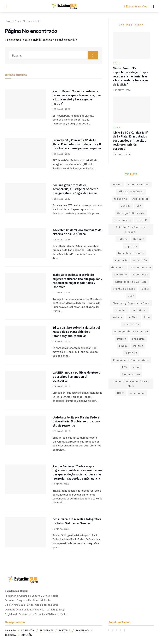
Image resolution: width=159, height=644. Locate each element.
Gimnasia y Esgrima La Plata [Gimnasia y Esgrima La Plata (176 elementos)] (131, 303)
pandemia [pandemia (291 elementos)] (138, 339)
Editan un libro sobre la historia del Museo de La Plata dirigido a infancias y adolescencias (76, 332)
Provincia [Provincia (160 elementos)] (131, 353)
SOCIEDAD (82, 630)
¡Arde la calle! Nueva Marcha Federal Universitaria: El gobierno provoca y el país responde (76, 422)
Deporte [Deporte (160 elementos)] (139, 239)
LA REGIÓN (28, 630)
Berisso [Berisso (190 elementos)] (126, 206)
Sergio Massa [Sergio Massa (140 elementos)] (131, 374)
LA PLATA (10, 630)
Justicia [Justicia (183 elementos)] (117, 317)
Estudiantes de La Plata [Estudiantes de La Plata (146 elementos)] (131, 282)
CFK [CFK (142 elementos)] (139, 206)
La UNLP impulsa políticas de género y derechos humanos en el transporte (77, 377)
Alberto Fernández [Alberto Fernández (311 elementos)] (131, 191)
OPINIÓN (27, 635)
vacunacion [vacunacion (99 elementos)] (137, 393)
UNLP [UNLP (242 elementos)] (121, 393)
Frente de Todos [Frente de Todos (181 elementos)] (124, 289)
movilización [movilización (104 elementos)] (131, 324)
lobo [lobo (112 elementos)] (147, 317)
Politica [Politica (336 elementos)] (138, 346)
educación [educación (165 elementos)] (140, 260)
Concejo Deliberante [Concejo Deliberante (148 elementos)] (131, 213)
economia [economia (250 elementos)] (121, 260)
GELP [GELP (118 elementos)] (131, 296)
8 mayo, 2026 (61, 484)
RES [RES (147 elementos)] (125, 367)
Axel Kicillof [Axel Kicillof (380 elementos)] (140, 199)
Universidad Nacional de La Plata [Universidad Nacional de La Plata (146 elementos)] (131, 384)
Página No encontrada (28, 21)
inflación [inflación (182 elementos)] (121, 310)
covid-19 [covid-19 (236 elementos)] (142, 220)
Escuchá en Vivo (136, 6)
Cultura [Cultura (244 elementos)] (123, 239)
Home (8, 21)
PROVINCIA (47, 630)
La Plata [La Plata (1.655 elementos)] (133, 317)
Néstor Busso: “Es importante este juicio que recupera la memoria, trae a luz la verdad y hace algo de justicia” (131, 77)
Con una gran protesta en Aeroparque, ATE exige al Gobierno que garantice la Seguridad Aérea (75, 189)
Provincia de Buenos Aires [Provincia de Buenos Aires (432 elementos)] (131, 360)
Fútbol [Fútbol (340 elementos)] (145, 289)
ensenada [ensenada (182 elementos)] (120, 274)
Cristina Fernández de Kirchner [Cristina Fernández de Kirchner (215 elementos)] (131, 229)
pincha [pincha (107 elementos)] (123, 346)
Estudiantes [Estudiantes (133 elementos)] (140, 274)
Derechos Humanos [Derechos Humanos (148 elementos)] (131, 253)
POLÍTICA (65, 630)
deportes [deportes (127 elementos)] (131, 246)
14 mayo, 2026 (61, 341)
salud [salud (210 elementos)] (136, 367)
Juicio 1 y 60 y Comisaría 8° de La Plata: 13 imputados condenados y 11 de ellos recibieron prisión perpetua (77, 144)
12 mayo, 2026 (61, 431)
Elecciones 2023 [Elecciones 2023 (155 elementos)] (141, 267)
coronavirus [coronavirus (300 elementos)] (123, 220)
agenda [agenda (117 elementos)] (117, 184)
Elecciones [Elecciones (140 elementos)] (118, 267)
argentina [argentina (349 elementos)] (120, 199)
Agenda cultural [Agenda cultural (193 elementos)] (139, 184)
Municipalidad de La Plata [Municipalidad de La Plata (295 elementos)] (131, 331)
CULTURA (10, 635)
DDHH (117, 63)
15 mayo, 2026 (61, 109)
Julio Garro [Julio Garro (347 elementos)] (140, 310)
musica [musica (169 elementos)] (122, 339)
